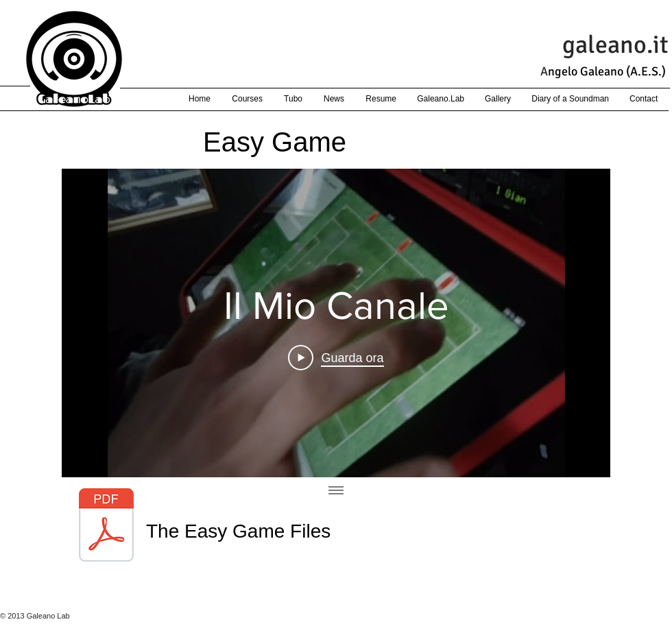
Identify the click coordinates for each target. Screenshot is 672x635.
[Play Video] (336, 358)
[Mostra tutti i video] (336, 491)
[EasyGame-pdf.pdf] (106, 527)
